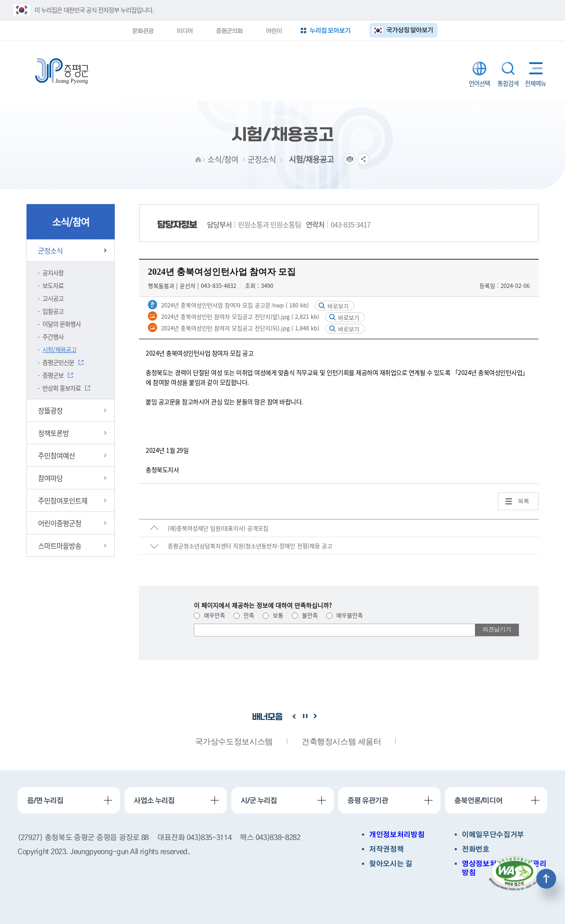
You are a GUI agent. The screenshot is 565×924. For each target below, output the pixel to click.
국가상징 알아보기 (410, 30)
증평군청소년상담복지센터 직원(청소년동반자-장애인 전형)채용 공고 (250, 546)
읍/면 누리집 (45, 800)
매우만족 (209, 615)
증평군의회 (229, 30)
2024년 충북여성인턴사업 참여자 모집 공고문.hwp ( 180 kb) (234, 305)
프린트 (350, 159)
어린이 (274, 30)
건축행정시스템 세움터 (341, 742)
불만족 (305, 615)
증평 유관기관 (368, 800)
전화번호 (476, 849)
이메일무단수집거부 (493, 835)
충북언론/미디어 (478, 800)
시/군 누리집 (259, 800)
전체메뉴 (534, 68)
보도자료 (53, 285)
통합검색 (508, 68)
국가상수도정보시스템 (234, 742)
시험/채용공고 (59, 349)
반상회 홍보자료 (62, 388)
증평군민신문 (58, 362)
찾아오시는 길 (391, 864)
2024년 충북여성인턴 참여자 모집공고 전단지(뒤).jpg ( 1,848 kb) (239, 328)
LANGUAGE (479, 68)
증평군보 (53, 375)
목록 (524, 501)
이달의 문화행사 (62, 324)
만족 (244, 615)
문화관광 (143, 30)
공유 (363, 159)
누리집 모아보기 (330, 30)
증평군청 (62, 71)
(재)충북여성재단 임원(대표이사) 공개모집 (218, 528)
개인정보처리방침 (397, 835)
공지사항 (53, 273)
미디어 (185, 30)
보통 (273, 615)
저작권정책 (386, 849)
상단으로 (546, 879)
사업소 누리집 (154, 800)
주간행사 (53, 337)
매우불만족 (345, 615)
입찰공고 (53, 311)
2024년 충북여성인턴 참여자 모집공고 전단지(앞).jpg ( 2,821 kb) (239, 316)
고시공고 (53, 298)
